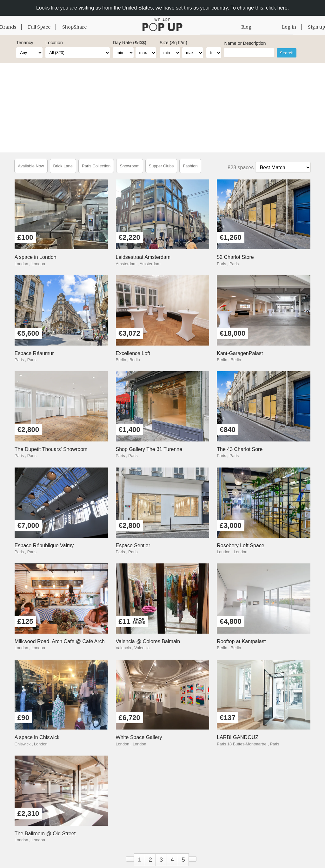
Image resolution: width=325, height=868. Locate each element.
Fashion (190, 166)
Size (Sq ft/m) (173, 43)
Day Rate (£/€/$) (129, 43)
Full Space (39, 27)
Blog (246, 27)
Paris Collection (96, 166)
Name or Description (245, 43)
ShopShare (74, 27)
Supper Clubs (161, 166)
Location (54, 43)
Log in (289, 27)
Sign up (316, 27)
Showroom (129, 166)
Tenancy (25, 43)
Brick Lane (63, 166)
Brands (8, 27)
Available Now (31, 166)
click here (277, 8)
